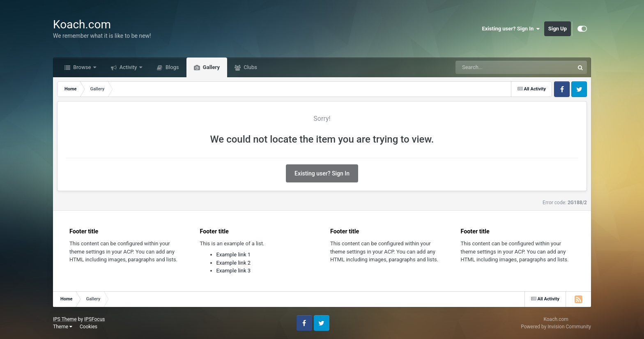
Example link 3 (234, 271)
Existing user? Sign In (511, 29)
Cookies (89, 327)
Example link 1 (234, 255)
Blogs (172, 67)
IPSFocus (94, 319)
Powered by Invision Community (556, 327)
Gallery (211, 67)
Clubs (250, 67)
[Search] (494, 67)
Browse (82, 67)
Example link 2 (234, 263)
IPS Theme (65, 319)
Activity (128, 67)
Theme (63, 327)
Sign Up (558, 29)
